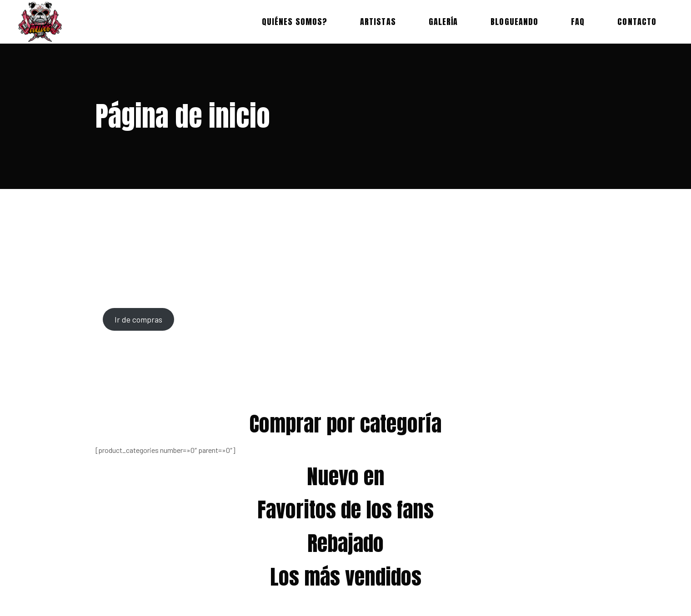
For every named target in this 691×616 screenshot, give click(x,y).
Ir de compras (138, 319)
